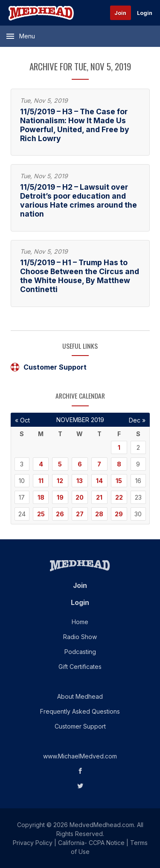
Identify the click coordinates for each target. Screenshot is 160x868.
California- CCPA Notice (91, 843)
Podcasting (80, 652)
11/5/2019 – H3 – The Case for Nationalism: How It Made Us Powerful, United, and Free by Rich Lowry (75, 125)
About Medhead (80, 696)
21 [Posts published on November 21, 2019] (99, 497)
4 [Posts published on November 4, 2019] (41, 464)
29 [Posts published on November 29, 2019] (119, 514)
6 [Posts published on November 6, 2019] (80, 464)
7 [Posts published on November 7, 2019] (99, 464)
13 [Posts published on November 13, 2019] (80, 481)
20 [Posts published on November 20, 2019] (80, 497)
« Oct (22, 420)
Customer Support (49, 367)
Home (80, 622)
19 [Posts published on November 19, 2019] (60, 497)
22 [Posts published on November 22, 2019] (119, 497)
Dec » (137, 420)
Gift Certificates (80, 667)
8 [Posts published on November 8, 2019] (119, 464)
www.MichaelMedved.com (80, 756)
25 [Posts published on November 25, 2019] (41, 514)
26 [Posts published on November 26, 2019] (60, 514)
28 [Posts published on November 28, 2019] (99, 514)
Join (120, 13)
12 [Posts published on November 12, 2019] (60, 481)
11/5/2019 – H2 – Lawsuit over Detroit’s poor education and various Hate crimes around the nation (79, 200)
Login (145, 13)
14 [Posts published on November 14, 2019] (99, 481)
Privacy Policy (33, 843)
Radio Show (80, 637)
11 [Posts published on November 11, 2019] (41, 481)
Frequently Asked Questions (80, 711)
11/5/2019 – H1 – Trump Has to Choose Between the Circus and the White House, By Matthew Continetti (80, 276)
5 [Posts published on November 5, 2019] (60, 464)
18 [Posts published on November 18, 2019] (41, 497)
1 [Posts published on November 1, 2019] (119, 447)
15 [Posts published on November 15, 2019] (119, 481)
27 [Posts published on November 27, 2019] (80, 514)
